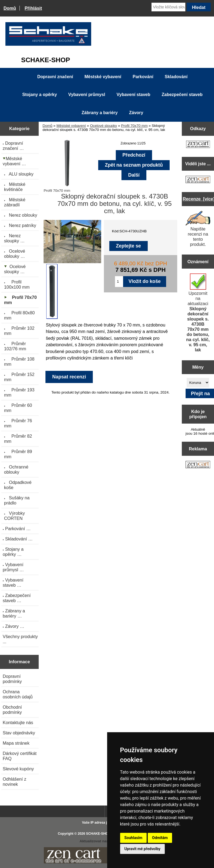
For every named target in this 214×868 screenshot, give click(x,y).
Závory (136, 113)
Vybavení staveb (134, 95)
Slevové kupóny (18, 769)
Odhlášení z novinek (14, 782)
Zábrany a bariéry (100, 113)
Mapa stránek (16, 743)
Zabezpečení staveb (182, 95)
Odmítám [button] (160, 838)
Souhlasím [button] (134, 838)
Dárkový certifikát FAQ (20, 756)
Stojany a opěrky (39, 95)
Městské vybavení (71, 126)
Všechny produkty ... (20, 639)
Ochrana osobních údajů (18, 694)
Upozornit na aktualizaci (198, 313)
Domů (10, 8)
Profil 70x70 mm (134, 126)
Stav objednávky (19, 733)
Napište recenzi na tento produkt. (198, 229)
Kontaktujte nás (18, 722)
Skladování (176, 77)
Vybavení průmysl (87, 95)
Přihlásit (33, 8)
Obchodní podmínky (12, 710)
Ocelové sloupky (104, 126)
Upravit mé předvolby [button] (142, 849)
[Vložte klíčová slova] (168, 7)
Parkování (143, 77)
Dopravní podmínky (12, 679)
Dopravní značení (55, 77)
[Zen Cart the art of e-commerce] (198, 145)
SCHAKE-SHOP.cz (100, 834)
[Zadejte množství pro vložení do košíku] (119, 282)
